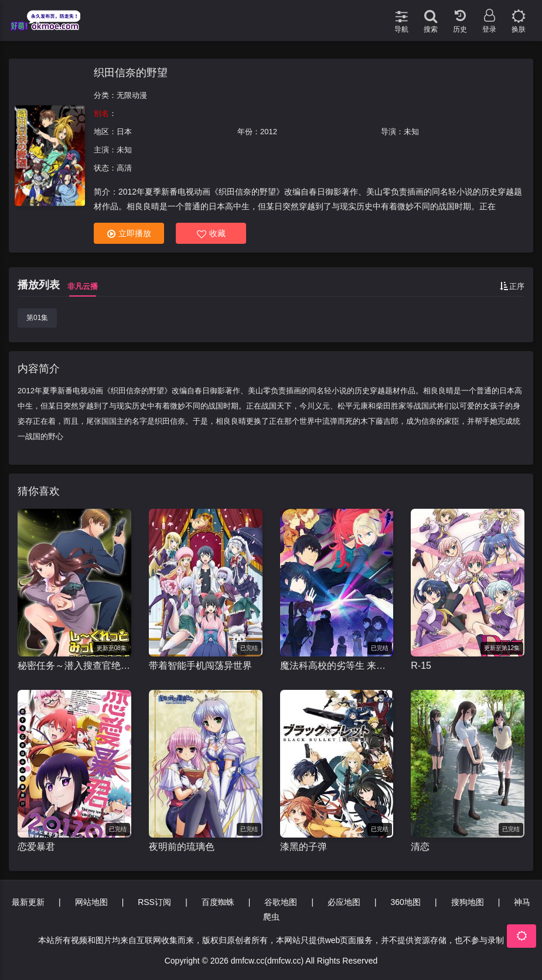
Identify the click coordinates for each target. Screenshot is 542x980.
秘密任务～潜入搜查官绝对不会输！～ (74, 666)
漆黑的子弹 (304, 847)
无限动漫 (132, 95)
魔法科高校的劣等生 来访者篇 (337, 666)
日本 (124, 132)
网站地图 (91, 902)
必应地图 (344, 902)
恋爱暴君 (36, 847)
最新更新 (28, 902)
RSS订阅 (154, 902)
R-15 (421, 666)
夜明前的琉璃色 (182, 847)
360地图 (406, 902)
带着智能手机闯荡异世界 (200, 666)
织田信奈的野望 (131, 73)
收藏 (211, 234)
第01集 (37, 318)
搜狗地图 (468, 902)
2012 (269, 132)
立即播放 (129, 234)
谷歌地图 (281, 902)
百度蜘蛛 (218, 902)
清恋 (420, 847)
